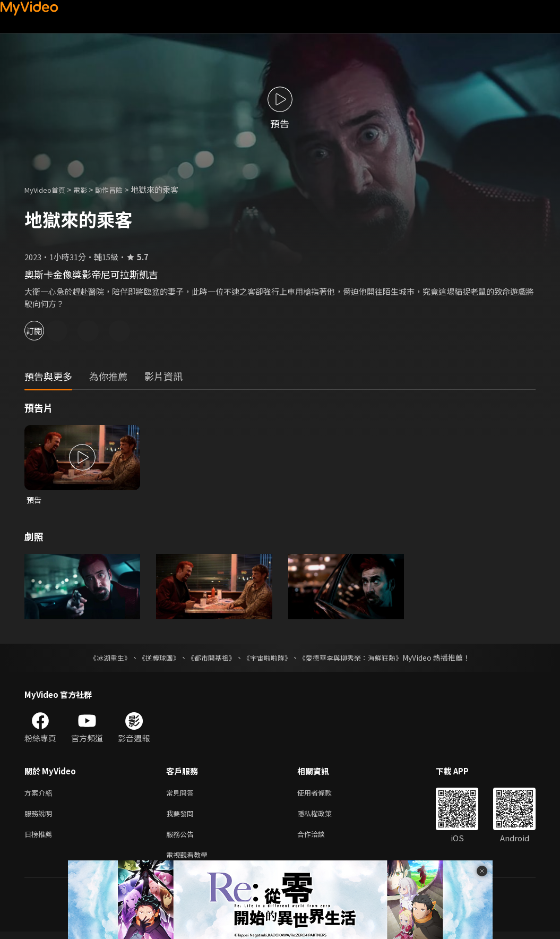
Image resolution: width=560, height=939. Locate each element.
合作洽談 (320, 839)
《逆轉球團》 (153, 659)
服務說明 (40, 817)
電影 (89, 189)
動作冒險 (120, 189)
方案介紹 (40, 794)
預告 (35, 500)
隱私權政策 (324, 817)
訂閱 (46, 331)
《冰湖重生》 (101, 659)
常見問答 (182, 794)
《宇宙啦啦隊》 (269, 659)
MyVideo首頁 (49, 189)
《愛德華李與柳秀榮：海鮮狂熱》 (358, 659)
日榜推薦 (40, 839)
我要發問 (182, 817)
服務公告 (182, 839)
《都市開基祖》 (209, 659)
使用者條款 (324, 794)
